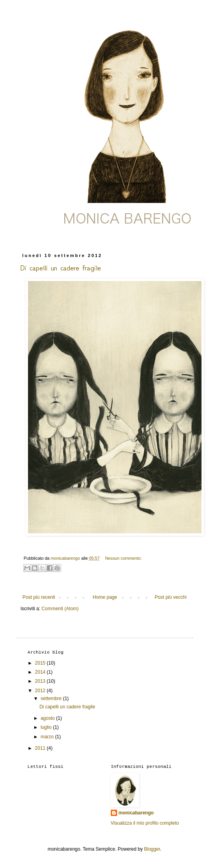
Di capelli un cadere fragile (61, 268)
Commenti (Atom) (60, 609)
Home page (105, 597)
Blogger (152, 849)
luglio (47, 727)
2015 (41, 663)
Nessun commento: (124, 558)
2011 (41, 748)
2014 (41, 672)
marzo (48, 737)
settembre (52, 698)
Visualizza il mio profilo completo (145, 823)
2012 (41, 691)
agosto (48, 718)
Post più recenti (39, 597)
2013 (41, 681)
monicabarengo (136, 813)
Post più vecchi (171, 597)
